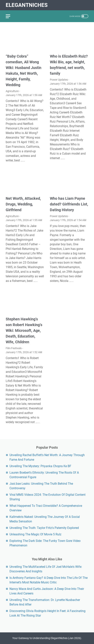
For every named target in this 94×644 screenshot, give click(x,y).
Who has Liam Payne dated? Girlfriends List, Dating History (69, 204)
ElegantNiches (27, 5)
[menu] (10, 16)
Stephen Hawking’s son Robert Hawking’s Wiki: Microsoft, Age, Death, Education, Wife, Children (24, 330)
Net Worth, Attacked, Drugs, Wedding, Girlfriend (23, 204)
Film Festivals (14, 348)
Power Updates (59, 80)
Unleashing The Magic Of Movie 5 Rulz (35, 534)
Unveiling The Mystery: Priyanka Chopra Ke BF (40, 466)
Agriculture (12, 91)
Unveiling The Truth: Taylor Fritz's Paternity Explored (44, 528)
